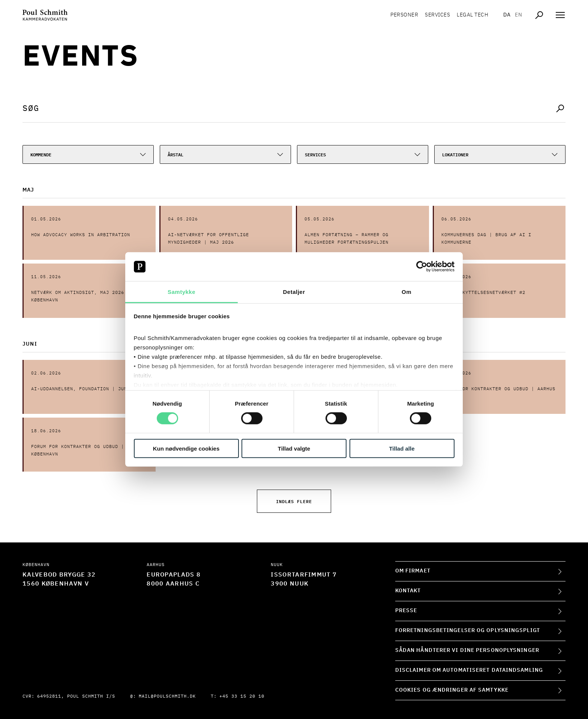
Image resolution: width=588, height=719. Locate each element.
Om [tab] (406, 292)
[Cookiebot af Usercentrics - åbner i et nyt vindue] (422, 267)
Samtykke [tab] (181, 292)
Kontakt (408, 591)
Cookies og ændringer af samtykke (452, 690)
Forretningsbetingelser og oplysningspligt (468, 631)
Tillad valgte (294, 448)
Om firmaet (413, 571)
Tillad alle (402, 448)
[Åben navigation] (560, 15)
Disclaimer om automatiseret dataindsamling (469, 670)
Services (437, 15)
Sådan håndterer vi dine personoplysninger (467, 650)
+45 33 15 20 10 (242, 697)
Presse (406, 611)
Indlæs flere (294, 501)
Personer (404, 15)
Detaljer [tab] (294, 292)
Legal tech (472, 15)
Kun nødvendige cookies (186, 448)
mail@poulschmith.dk (167, 697)
